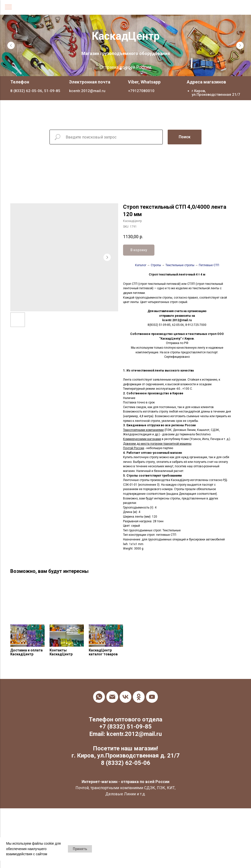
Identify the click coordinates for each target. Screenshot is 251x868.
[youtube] (152, 697)
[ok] (139, 697)
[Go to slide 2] (125, 69)
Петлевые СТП (209, 265)
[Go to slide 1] (121, 69)
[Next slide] (240, 45)
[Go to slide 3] (130, 69)
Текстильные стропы (180, 265)
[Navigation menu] (8, 7)
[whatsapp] (99, 697)
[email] (112, 697)
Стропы (156, 265)
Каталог (141, 265)
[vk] (125, 697)
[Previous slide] (11, 45)
